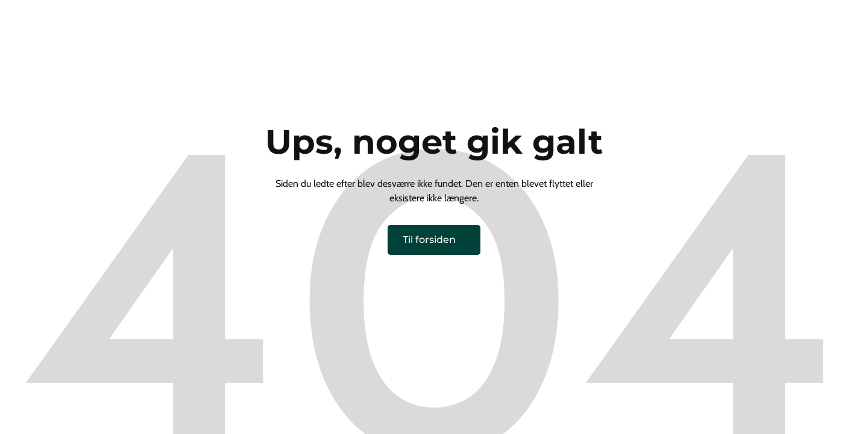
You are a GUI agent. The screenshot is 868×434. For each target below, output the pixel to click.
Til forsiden (429, 240)
